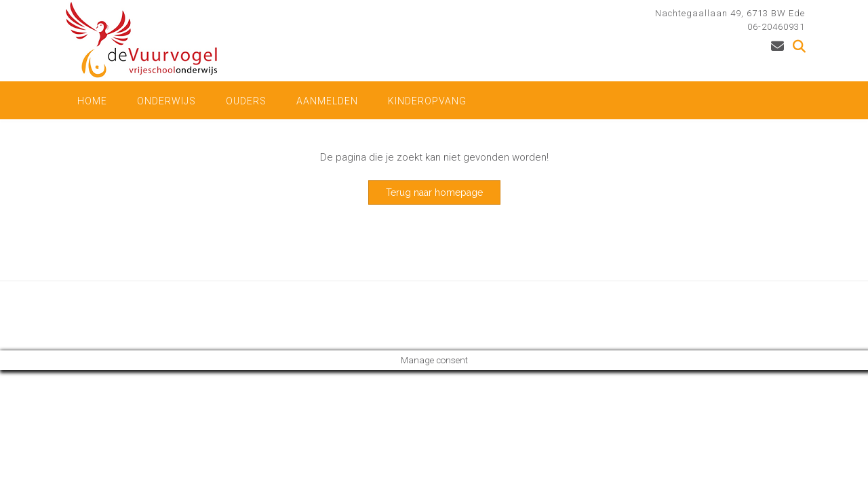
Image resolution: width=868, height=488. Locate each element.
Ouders (246, 101)
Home (92, 101)
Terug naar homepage (434, 192)
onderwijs (166, 101)
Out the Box (131, 316)
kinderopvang (427, 101)
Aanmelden (327, 101)
